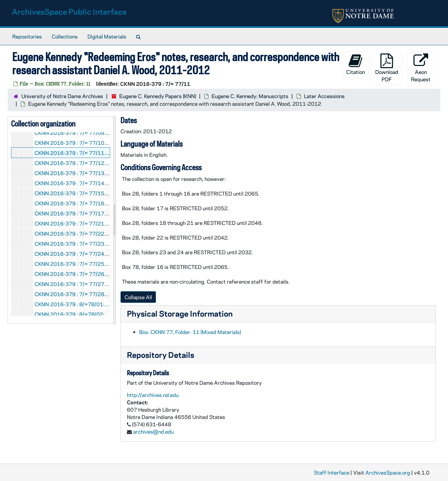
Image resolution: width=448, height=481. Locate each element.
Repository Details (161, 355)
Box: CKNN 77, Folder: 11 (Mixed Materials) (190, 332)
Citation (355, 64)
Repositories (27, 36)
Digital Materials (107, 36)
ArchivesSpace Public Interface (69, 11)
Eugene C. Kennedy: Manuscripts (250, 96)
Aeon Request (421, 68)
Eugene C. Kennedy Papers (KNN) (158, 96)
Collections (65, 36)
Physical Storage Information (180, 313)
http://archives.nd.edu (153, 395)
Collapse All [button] (138, 297)
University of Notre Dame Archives (62, 96)
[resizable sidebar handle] (114, 220)
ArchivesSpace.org (388, 472)
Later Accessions (324, 96)
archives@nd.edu (153, 431)
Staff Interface (331, 472)
